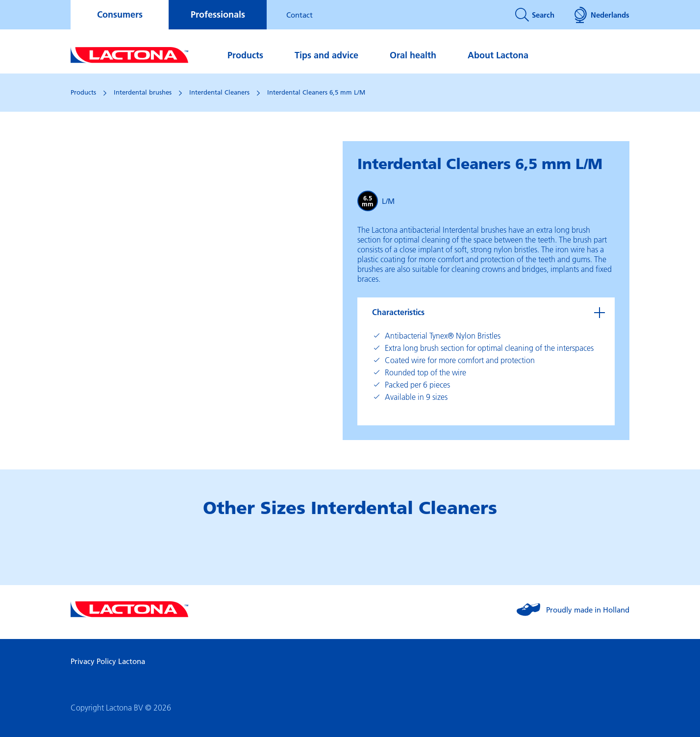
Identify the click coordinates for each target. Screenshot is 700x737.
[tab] (486, 312)
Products (245, 55)
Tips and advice (326, 55)
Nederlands (602, 15)
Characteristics (398, 312)
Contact (300, 15)
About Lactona (498, 55)
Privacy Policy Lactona (108, 661)
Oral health (413, 55)
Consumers (120, 14)
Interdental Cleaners (219, 92)
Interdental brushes (143, 92)
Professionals (218, 14)
